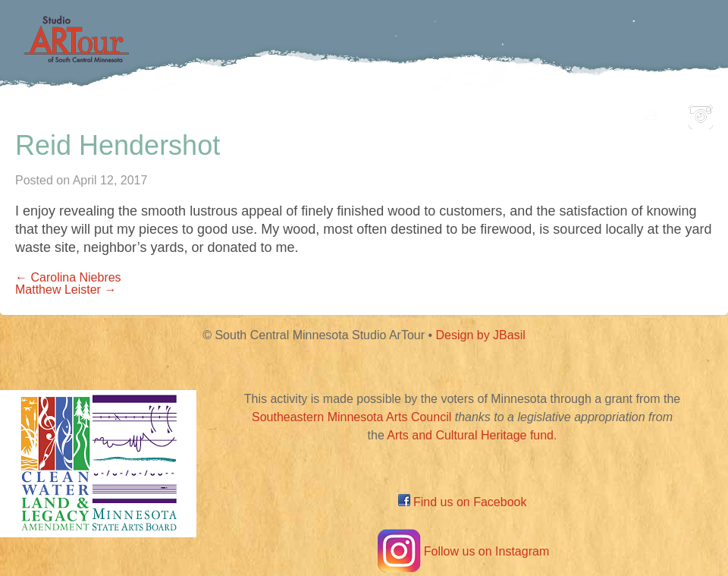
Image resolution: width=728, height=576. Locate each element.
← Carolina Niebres (68, 277)
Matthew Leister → (66, 290)
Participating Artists (231, 113)
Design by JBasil (481, 335)
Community (433, 113)
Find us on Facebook (463, 502)
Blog (519, 113)
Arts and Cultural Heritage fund (470, 435)
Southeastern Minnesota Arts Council (351, 417)
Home (110, 113)
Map (346, 113)
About (587, 113)
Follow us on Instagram (462, 551)
